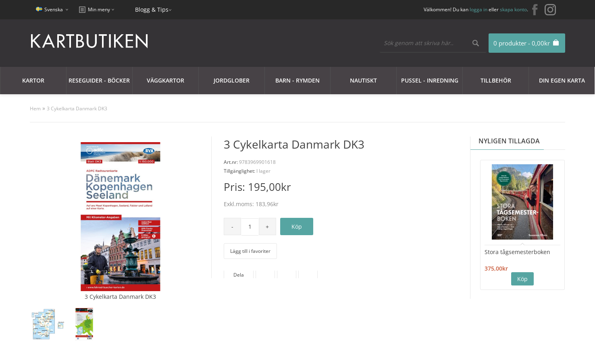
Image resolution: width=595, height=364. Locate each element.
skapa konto (513, 9)
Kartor (33, 80)
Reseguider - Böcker (99, 80)
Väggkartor (165, 80)
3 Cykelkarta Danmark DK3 (77, 109)
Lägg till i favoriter (250, 251)
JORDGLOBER (232, 80)
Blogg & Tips (152, 9)
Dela (239, 275)
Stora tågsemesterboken (517, 252)
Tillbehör (496, 80)
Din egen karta (562, 80)
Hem (35, 109)
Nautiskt (363, 80)
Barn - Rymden (297, 80)
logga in (478, 9)
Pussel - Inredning (430, 80)
